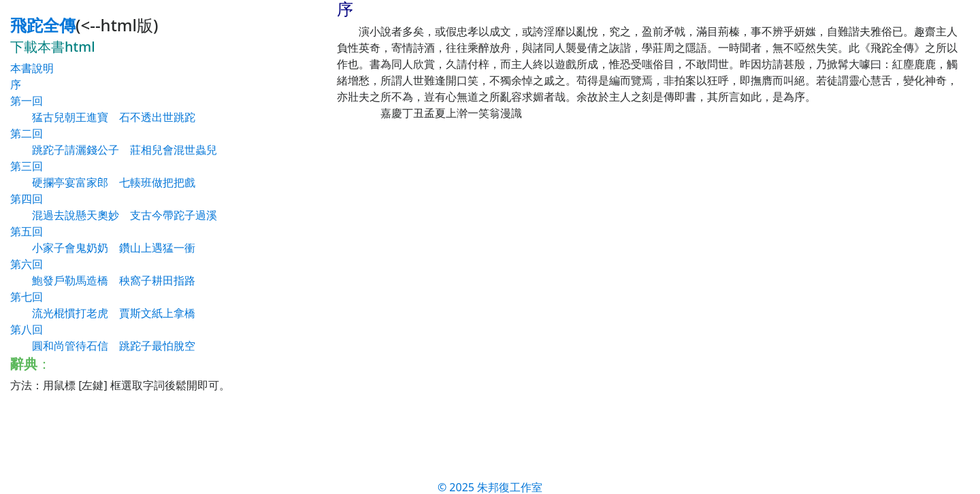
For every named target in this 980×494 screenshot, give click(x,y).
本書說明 (32, 68)
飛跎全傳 (43, 25)
